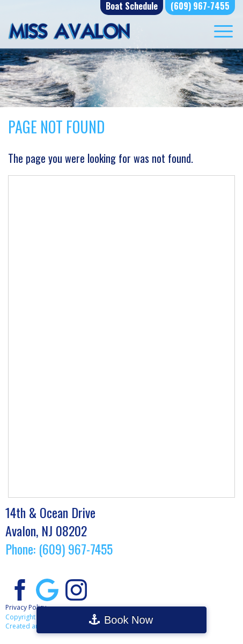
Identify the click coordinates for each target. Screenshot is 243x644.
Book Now (128, 620)
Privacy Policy (26, 607)
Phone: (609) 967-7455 (59, 549)
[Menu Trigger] (223, 31)
